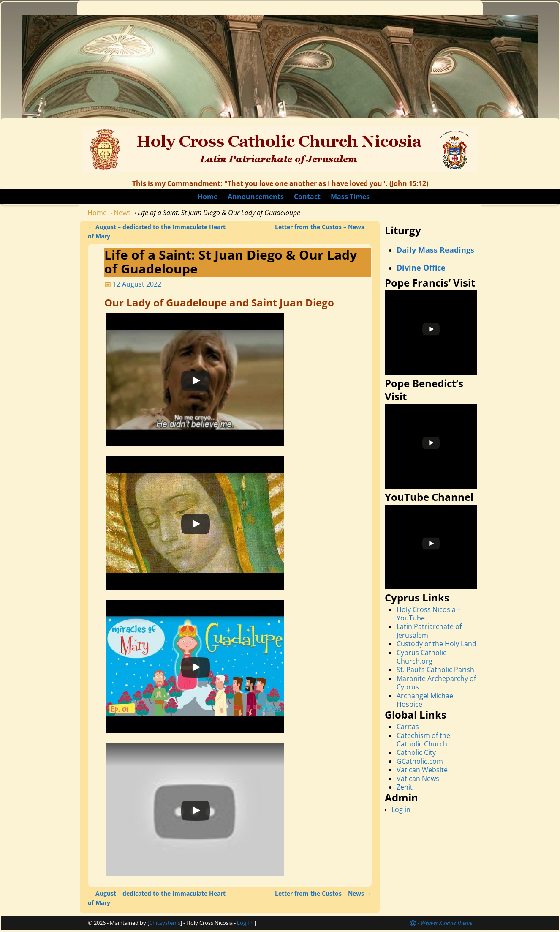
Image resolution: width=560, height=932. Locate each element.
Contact (307, 197)
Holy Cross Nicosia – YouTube (429, 614)
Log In (245, 923)
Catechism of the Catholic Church (423, 740)
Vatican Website (422, 770)
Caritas (408, 727)
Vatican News (418, 779)
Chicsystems (165, 923)
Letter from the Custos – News (323, 227)
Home (208, 197)
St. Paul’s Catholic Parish (435, 670)
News (122, 213)
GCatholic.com (420, 761)
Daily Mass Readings (435, 250)
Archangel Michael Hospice (426, 700)
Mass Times (350, 197)
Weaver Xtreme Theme (446, 923)
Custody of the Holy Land (436, 644)
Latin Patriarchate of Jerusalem (429, 631)
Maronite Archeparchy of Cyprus (436, 683)
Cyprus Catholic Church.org (421, 657)
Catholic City (416, 752)
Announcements (256, 197)
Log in (401, 809)
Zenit (405, 787)
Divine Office (421, 268)
